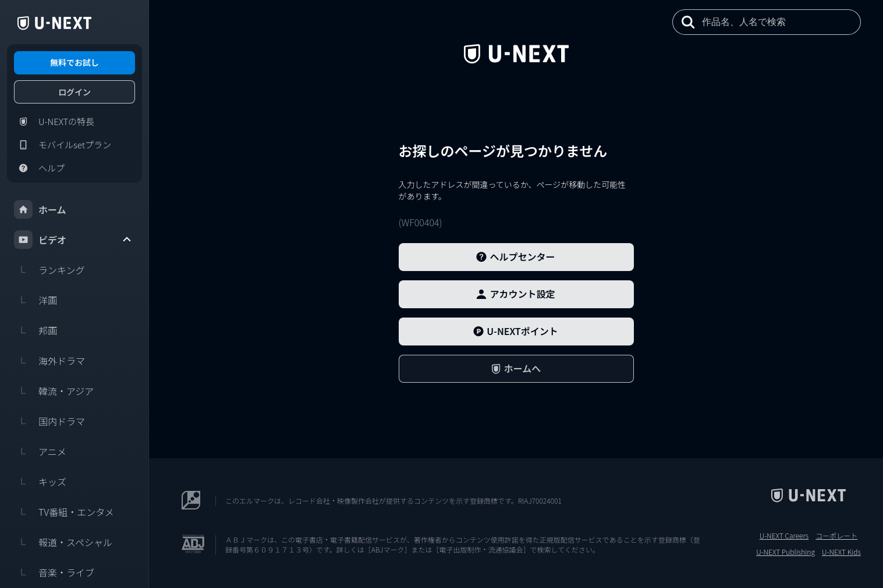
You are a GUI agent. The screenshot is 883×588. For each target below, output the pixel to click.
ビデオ (73, 240)
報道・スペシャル (63, 542)
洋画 (36, 300)
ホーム (40, 209)
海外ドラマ (49, 361)
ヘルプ (39, 168)
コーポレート (836, 536)
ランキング (49, 270)
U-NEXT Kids (841, 552)
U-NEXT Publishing (786, 552)
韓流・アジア (54, 391)
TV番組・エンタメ (64, 512)
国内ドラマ (49, 421)
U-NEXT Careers (784, 536)
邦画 (36, 330)
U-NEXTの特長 (54, 122)
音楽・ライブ (54, 572)
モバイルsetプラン (63, 145)
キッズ (40, 482)
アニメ (40, 451)
